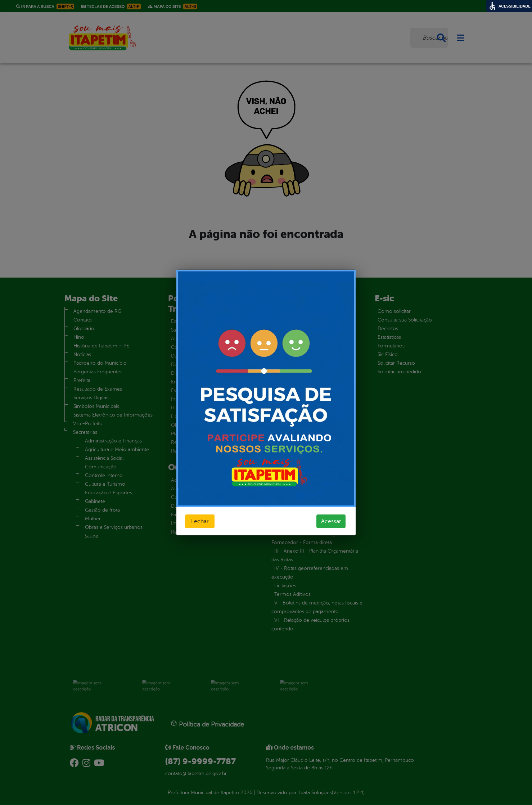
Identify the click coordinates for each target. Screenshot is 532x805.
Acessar (331, 521)
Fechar (200, 521)
